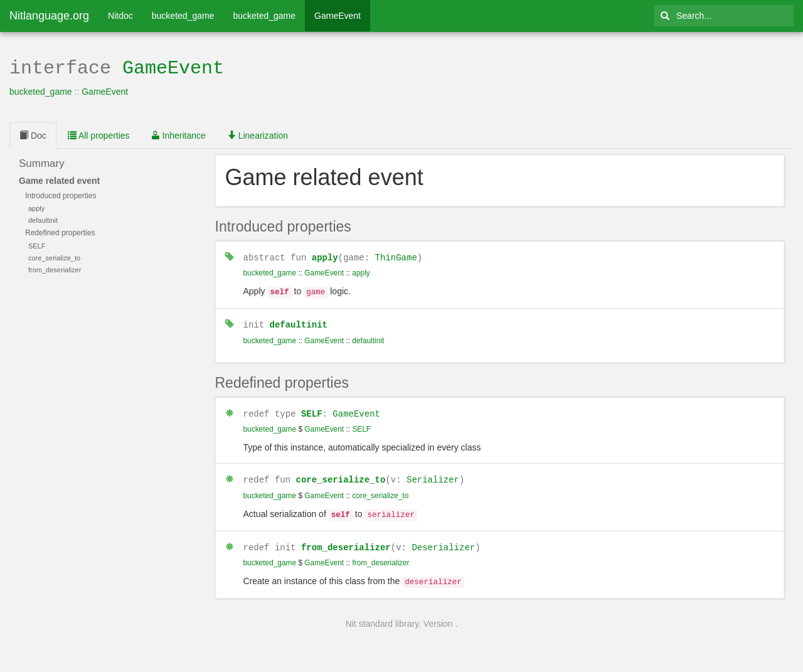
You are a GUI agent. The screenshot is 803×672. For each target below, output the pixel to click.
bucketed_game (183, 16)
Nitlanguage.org (49, 16)
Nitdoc (120, 16)
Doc (33, 134)
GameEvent (338, 16)
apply (325, 256)
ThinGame (396, 256)
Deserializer (443, 541)
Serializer (433, 475)
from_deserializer (346, 541)
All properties (99, 134)
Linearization (258, 134)
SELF (312, 409)
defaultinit (299, 321)
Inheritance (178, 134)
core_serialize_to (341, 475)
